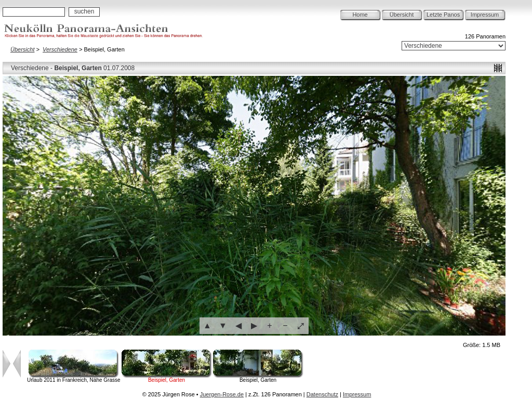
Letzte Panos (443, 15)
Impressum (485, 15)
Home (360, 15)
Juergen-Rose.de (222, 394)
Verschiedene (60, 49)
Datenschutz (322, 394)
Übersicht (402, 15)
